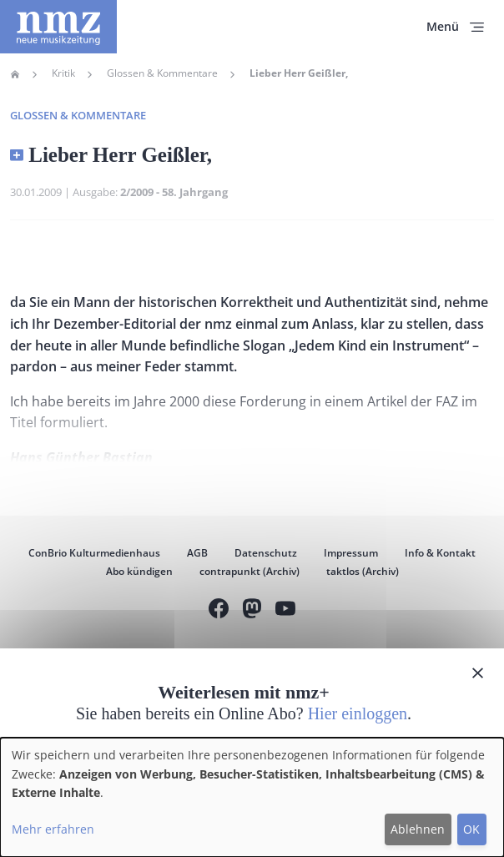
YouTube (285, 610)
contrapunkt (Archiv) (249, 571)
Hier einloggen (358, 713)
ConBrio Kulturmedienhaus (94, 553)
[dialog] (252, 797)
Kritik (63, 73)
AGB (197, 553)
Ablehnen (418, 829)
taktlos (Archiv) (363, 571)
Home (15, 74)
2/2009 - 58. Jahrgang (174, 192)
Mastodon (252, 610)
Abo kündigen (139, 571)
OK (471, 829)
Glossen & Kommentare (162, 73)
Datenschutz (266, 553)
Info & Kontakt (440, 553)
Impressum (351, 553)
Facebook (219, 610)
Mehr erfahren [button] (53, 829)
